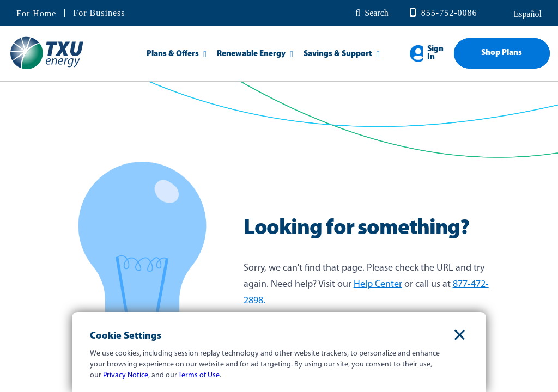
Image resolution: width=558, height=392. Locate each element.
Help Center (378, 284)
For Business (99, 13)
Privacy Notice (126, 375)
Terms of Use (199, 375)
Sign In (435, 53)
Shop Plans (502, 53)
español (526, 14)
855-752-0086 (449, 13)
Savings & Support (338, 54)
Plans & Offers (173, 54)
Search (377, 13)
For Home (36, 14)
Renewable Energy (251, 54)
